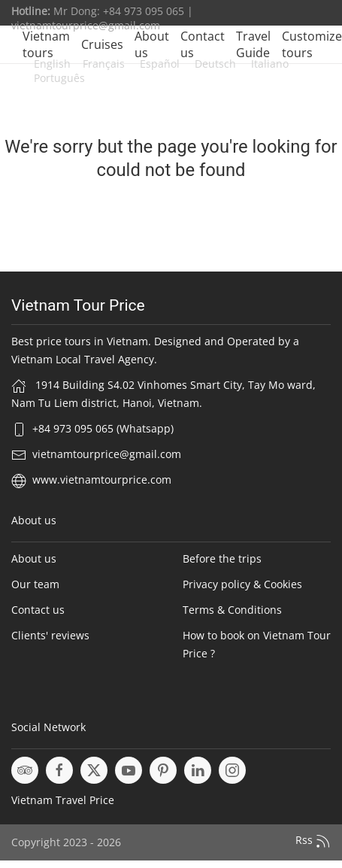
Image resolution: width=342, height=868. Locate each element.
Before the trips (222, 558)
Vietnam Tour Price (78, 305)
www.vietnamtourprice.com (102, 480)
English (52, 64)
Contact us (203, 44)
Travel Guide (253, 44)
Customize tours (312, 44)
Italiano (268, 64)
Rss (313, 841)
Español (158, 64)
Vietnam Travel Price (63, 800)
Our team (35, 584)
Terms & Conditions (232, 610)
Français (104, 64)
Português (59, 78)
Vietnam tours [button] (46, 44)
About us (152, 44)
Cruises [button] (102, 44)
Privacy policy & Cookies (242, 584)
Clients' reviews (50, 635)
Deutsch (214, 64)
